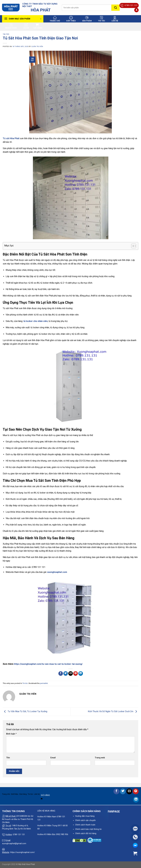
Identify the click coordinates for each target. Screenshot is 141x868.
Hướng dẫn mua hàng (85, 816)
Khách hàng (11, 26)
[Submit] (116, 8)
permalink (44, 683)
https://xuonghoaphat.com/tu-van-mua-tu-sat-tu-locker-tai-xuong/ (48, 664)
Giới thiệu (71, 19)
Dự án (26, 26)
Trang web (100, 758)
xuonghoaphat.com (57, 572)
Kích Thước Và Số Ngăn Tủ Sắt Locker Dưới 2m (113, 711)
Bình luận (11, 734)
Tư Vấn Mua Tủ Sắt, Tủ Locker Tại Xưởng (25, 711)
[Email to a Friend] (71, 673)
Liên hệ (115, 19)
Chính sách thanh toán (85, 825)
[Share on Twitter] (66, 673)
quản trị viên (37, 47)
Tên (8, 758)
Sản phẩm (87, 19)
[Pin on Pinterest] (76, 673)
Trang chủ (55, 19)
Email (53, 758)
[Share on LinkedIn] (81, 673)
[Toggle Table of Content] (132, 246)
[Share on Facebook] (61, 673)
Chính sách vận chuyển (85, 820)
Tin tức (102, 19)
